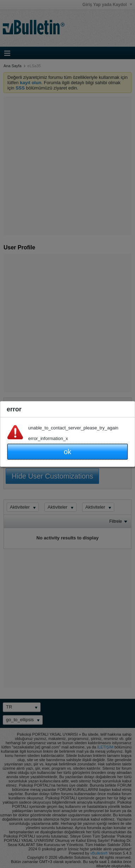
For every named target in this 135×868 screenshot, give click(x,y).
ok (67, 452)
